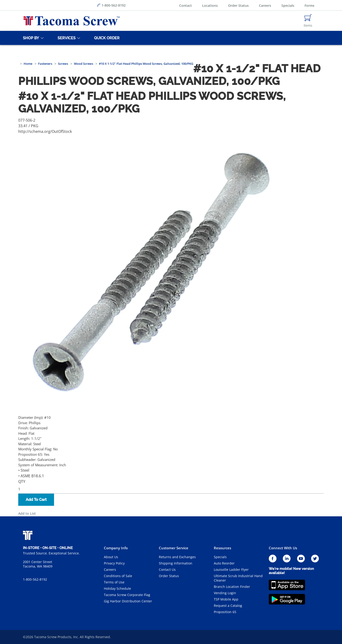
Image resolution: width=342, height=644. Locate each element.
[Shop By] (30, 38)
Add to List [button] (27, 513)
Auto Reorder (224, 563)
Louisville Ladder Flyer (231, 570)
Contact (186, 5)
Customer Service (174, 548)
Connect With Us (283, 548)
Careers (265, 5)
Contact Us (167, 570)
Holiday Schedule (117, 588)
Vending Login (225, 593)
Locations (210, 5)
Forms (309, 5)
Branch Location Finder (232, 587)
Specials (288, 5)
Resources (222, 548)
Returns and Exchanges (177, 557)
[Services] (66, 38)
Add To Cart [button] (36, 500)
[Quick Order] (106, 38)
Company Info (116, 548)
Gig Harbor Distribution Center (128, 601)
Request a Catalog (228, 606)
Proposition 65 (225, 612)
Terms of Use (114, 582)
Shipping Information (176, 563)
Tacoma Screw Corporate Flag (127, 595)
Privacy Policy (114, 563)
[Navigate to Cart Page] (308, 21)
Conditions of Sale (118, 576)
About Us (111, 557)
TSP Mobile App (226, 599)
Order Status (238, 5)
